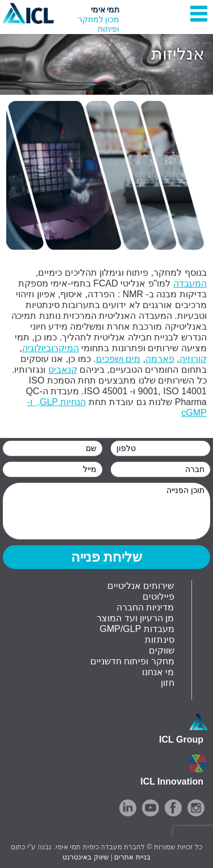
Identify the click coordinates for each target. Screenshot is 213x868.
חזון (168, 683)
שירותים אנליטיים (141, 586)
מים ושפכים (118, 359)
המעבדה (190, 283)
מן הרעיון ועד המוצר (135, 618)
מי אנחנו (158, 672)
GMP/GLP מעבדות (137, 629)
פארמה (160, 359)
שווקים (162, 650)
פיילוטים (158, 597)
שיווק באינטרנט (85, 857)
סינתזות (160, 640)
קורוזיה (193, 359)
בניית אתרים (132, 857)
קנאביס (63, 370)
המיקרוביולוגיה (51, 348)
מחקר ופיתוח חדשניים (132, 661)
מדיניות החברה (145, 607)
